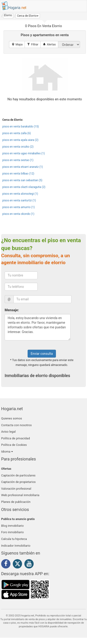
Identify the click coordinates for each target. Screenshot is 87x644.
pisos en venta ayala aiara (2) (20, 140)
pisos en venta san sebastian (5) (22, 180)
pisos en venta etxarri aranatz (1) (23, 167)
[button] (28, 16)
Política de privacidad (16, 438)
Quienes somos (12, 418)
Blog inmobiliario (12, 526)
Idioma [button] (7, 452)
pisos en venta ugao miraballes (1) (24, 153)
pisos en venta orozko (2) (18, 147)
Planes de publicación (16, 502)
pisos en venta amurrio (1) (19, 207)
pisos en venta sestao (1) (18, 160)
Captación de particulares (18, 475)
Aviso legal (8, 432)
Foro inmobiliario (12, 532)
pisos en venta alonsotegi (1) (20, 194)
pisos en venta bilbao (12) (18, 174)
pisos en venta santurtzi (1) (19, 200)
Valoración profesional (16, 489)
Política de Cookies (14, 445)
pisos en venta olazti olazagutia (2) (24, 187)
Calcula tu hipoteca (14, 539)
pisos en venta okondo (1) (18, 214)
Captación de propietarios (18, 482)
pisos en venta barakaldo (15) (21, 127)
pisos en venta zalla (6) (17, 133)
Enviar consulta (42, 354)
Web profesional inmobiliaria (20, 495)
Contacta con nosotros (16, 425)
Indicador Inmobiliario (16, 546)
